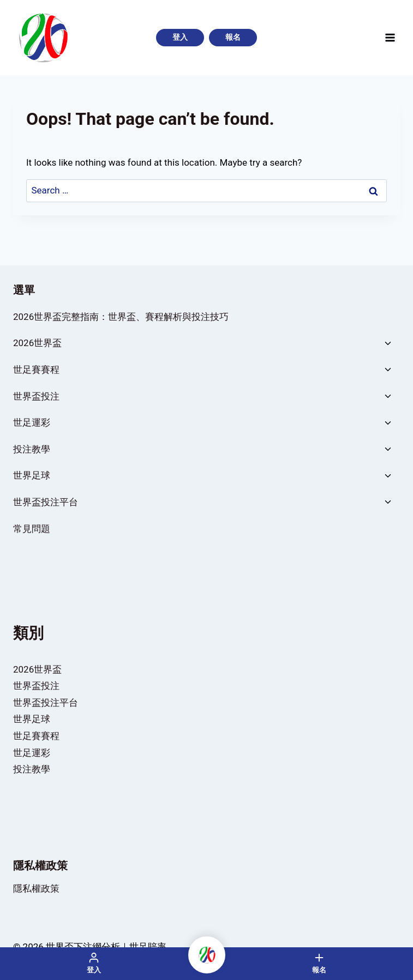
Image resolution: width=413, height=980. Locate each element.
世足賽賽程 (36, 370)
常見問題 (32, 529)
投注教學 (32, 449)
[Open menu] (390, 37)
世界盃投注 (36, 396)
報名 (233, 37)
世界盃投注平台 (46, 502)
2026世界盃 (37, 343)
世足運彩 (32, 422)
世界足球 (32, 475)
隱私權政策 (36, 888)
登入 (180, 37)
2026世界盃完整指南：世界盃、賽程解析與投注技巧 (121, 317)
